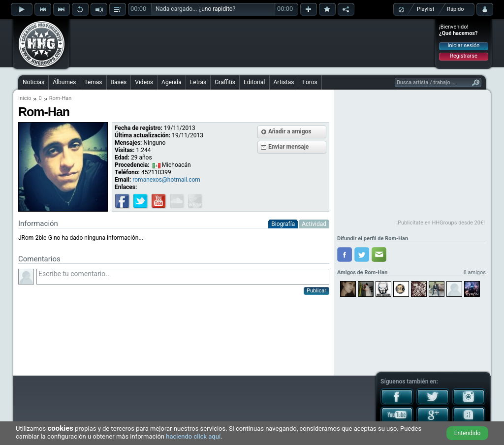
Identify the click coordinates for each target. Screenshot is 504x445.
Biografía (283, 224)
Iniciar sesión (464, 46)
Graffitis (225, 82)
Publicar (316, 291)
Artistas (284, 82)
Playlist (425, 9)
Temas (93, 82)
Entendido (468, 433)
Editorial (254, 82)
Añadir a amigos (290, 131)
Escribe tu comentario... (183, 277)
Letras (198, 82)
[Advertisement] (252, 43)
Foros (310, 82)
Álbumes (64, 82)
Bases (119, 82)
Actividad (314, 224)
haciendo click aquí (193, 436)
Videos (144, 82)
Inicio (25, 98)
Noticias (33, 82)
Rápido (455, 9)
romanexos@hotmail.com (166, 180)
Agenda (172, 82)
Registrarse (463, 56)
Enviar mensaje (288, 147)
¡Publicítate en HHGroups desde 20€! (441, 223)
